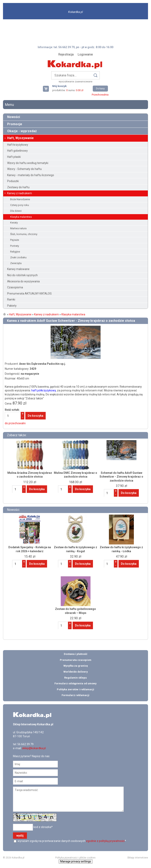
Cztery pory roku (20, 205)
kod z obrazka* (43, 827)
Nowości (14, 117)
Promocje (15, 124)
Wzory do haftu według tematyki (28, 163)
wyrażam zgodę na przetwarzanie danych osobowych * (72, 841)
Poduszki (13, 181)
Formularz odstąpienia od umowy (75, 683)
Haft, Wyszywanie (20, 138)
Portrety (15, 246)
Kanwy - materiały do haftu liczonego (31, 175)
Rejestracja (66, 54)
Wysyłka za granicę (76, 666)
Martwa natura (18, 228)
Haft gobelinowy (17, 151)
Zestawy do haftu (18, 187)
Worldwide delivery (76, 672)
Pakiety (12, 306)
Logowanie (85, 54)
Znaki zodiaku (18, 257)
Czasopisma (15, 287)
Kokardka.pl (75, 12)
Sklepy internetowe (138, 858)
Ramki (11, 299)
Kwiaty (14, 223)
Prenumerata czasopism (76, 660)
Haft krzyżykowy (18, 145)
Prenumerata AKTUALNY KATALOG (29, 294)
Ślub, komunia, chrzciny (24, 234)
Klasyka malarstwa (21, 217)
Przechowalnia (100, 95)
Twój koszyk (47, 89)
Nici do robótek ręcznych (22, 275)
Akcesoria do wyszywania (23, 281)
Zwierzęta (16, 263)
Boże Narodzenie (20, 199)
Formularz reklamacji (75, 695)
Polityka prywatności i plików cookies (75, 858)
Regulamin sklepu (75, 678)
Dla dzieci (16, 211)
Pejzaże (15, 240)
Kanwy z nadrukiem (20, 193)
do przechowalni (15, 423)
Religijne (15, 252)
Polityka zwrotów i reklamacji (75, 689)
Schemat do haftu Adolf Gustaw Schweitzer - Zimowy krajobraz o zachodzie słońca (121, 477)
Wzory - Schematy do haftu (24, 169)
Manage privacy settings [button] (76, 861)
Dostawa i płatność (76, 654)
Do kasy (100, 89)
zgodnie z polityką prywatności (105, 841)
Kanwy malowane (18, 269)
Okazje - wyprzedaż (22, 131)
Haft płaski (14, 157)
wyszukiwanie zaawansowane (75, 82)
